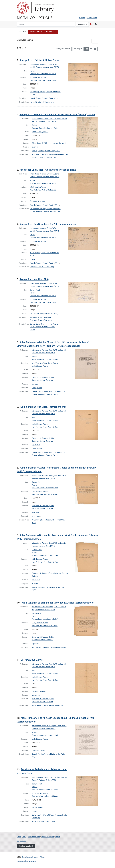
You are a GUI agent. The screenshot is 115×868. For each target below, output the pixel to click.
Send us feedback (26, 846)
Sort (62, 49)
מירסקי (35, 811)
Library (44, 8)
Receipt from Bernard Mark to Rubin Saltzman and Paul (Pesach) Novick (57, 115)
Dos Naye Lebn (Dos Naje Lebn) (42, 267)
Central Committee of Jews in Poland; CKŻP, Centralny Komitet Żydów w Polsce (44, 327)
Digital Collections (35, 17)
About (24, 837)
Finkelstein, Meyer (39, 750)
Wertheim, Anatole (39, 691)
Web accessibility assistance (27, 861)
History (82, 18)
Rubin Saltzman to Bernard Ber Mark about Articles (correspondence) (57, 603)
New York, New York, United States (43, 80)
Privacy (42, 857)
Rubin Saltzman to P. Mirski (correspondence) (43, 407)
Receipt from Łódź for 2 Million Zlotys (39, 60)
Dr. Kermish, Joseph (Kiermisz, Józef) (44, 314)
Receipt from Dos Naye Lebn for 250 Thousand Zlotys (48, 224)
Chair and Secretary (37, 201)
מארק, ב (35, 147)
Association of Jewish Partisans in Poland (48, 705)
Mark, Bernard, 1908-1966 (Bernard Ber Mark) (49, 143)
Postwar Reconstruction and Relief (43, 74)
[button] (43, 32)
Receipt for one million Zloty (34, 279)
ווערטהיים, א (36, 695)
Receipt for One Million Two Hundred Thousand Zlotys (48, 170)
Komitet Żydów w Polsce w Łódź (42, 102)
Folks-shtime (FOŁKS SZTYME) (44, 822)
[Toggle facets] (95, 41)
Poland (33, 71)
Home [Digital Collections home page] (19, 837)
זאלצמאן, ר (36, 384)
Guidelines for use (34, 837)
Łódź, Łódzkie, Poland (38, 78)
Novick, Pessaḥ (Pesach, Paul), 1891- (44, 98)
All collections (92, 18)
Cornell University (23, 8)
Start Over (22, 32)
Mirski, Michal (37, 388)
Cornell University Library (30, 857)
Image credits (22, 841)
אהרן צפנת (36, 516)
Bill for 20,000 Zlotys (32, 660)
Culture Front (35, 290)
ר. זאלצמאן (36, 580)
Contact (58, 837)
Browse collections (48, 837)
